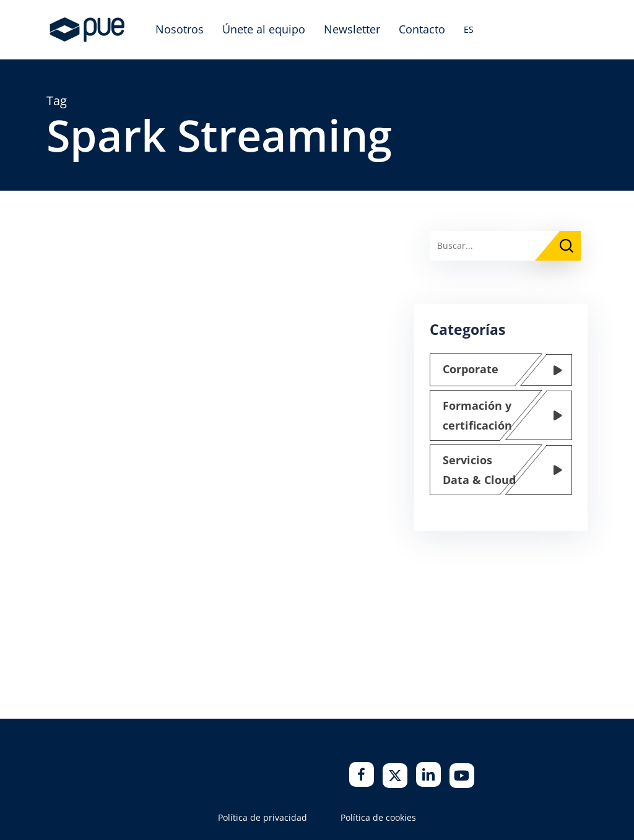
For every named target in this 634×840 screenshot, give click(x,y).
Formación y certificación (477, 415)
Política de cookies (378, 817)
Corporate (471, 369)
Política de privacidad (263, 817)
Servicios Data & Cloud (479, 470)
